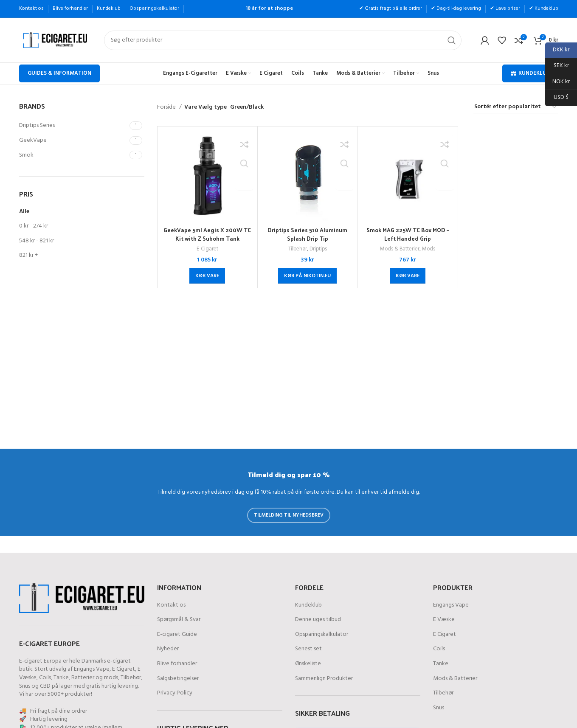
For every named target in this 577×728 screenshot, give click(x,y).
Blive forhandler (177, 664)
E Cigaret (124, 669)
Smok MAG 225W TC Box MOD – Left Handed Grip (408, 234)
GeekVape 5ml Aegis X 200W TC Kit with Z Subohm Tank (207, 234)
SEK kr (557, 66)
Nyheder (168, 649)
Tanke (61, 678)
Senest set (308, 649)
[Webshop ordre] (516, 107)
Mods (430, 249)
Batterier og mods (95, 678)
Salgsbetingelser (178, 679)
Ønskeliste (308, 664)
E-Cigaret (207, 249)
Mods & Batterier (400, 249)
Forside (167, 107)
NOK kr (557, 82)
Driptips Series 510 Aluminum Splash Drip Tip (308, 234)
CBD (45, 686)
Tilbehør (297, 249)
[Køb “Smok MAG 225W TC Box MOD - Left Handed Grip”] (408, 276)
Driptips (319, 249)
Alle (24, 212)
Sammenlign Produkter (324, 679)
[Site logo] (55, 40)
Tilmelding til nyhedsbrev (289, 515)
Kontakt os (171, 605)
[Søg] (283, 40)
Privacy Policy (175, 693)
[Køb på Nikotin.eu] (307, 276)
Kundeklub (530, 73)
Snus (25, 686)
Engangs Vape (92, 669)
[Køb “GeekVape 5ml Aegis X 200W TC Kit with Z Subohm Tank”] (207, 276)
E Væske (444, 620)
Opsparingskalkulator (322, 635)
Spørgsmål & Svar (179, 620)
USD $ (557, 98)
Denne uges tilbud (318, 620)
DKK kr (557, 50)
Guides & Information (59, 73)
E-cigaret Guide (177, 635)
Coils (45, 678)
